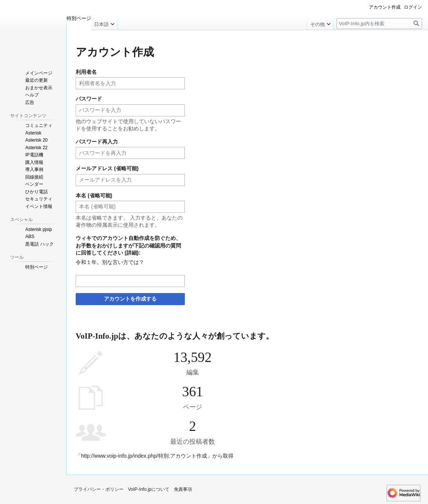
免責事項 (183, 489)
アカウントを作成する (130, 299)
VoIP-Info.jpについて (149, 489)
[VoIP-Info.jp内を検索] (379, 24)
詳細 (132, 253)
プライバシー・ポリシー (99, 489)
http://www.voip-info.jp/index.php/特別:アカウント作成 (144, 456)
